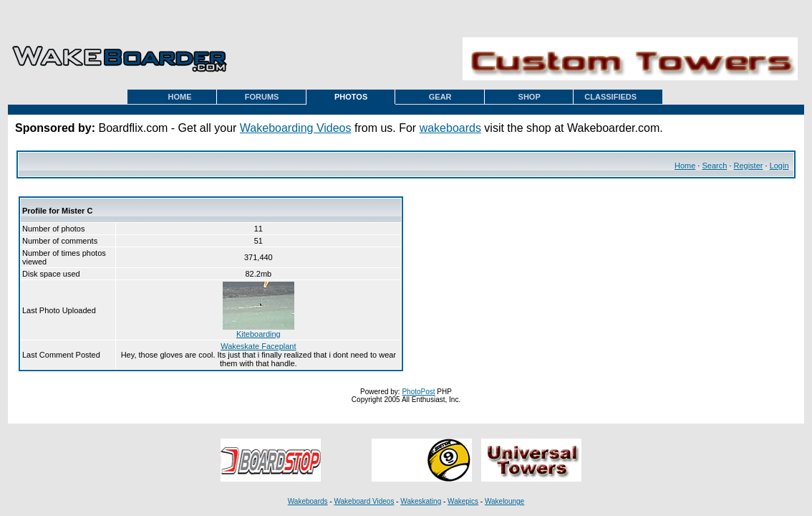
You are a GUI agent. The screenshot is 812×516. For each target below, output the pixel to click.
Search (714, 166)
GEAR (440, 97)
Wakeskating (421, 501)
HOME (180, 97)
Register (748, 166)
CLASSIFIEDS (610, 97)
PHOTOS (351, 97)
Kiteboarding (258, 330)
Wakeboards (308, 501)
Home (685, 166)
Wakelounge (504, 501)
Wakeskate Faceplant (258, 346)
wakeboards (450, 128)
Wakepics (463, 501)
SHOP (530, 97)
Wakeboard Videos (364, 501)
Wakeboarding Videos (296, 128)
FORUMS (262, 97)
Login (779, 166)
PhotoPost (418, 392)
